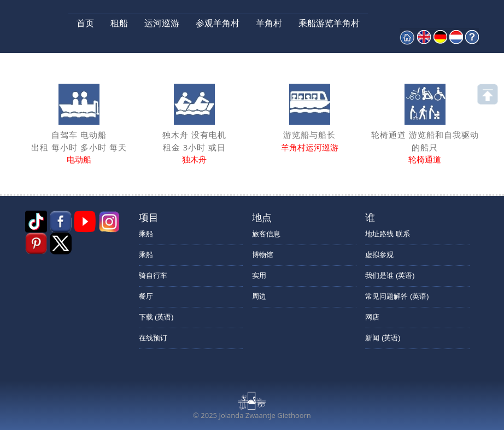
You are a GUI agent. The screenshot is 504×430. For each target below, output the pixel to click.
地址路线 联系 (388, 234)
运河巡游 (162, 23)
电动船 (79, 159)
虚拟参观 (379, 255)
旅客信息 (266, 234)
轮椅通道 (425, 159)
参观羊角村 (218, 23)
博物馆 (263, 255)
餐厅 (146, 296)
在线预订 (153, 338)
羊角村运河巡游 (310, 147)
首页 (85, 23)
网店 (372, 317)
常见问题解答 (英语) (397, 296)
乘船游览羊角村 (329, 23)
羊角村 (269, 23)
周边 (259, 296)
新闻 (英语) (383, 338)
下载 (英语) (156, 317)
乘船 (146, 234)
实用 (259, 275)
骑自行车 (153, 275)
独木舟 (194, 159)
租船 (119, 23)
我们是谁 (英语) (390, 275)
